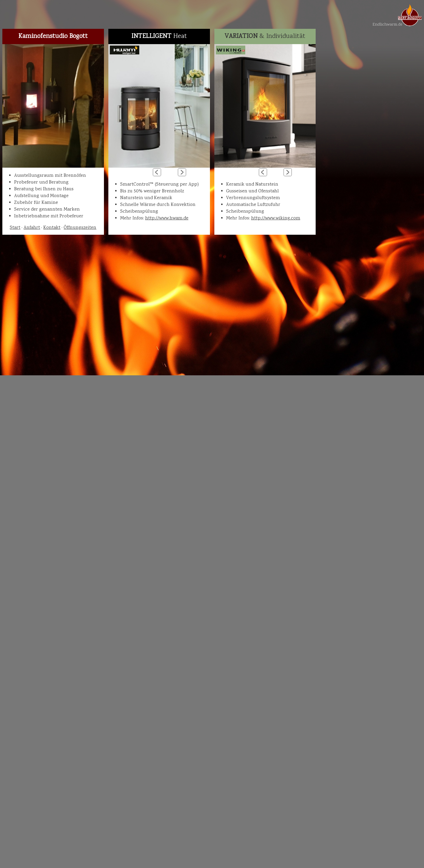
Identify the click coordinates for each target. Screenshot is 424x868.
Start (15, 228)
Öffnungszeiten (80, 228)
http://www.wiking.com (276, 218)
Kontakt (52, 228)
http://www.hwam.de (167, 218)
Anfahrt (32, 228)
